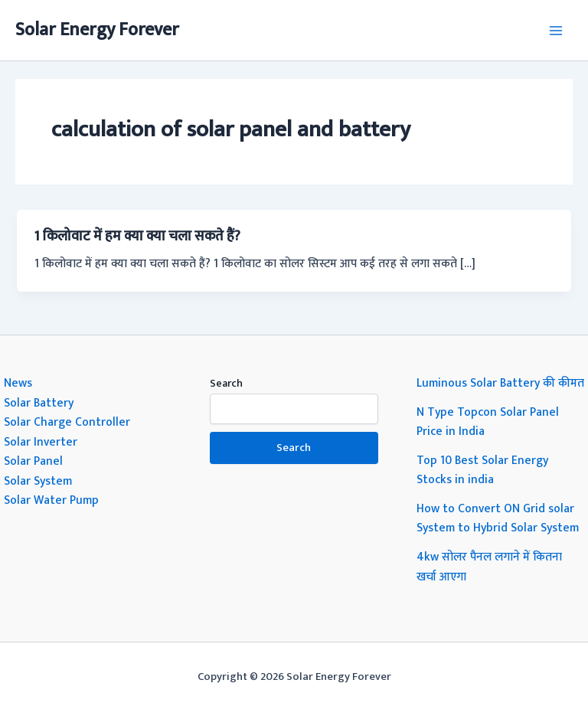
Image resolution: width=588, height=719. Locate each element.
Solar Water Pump (51, 500)
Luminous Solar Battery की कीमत (500, 383)
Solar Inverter (41, 442)
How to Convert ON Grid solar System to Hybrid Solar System (498, 518)
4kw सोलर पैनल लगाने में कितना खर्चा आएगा (489, 567)
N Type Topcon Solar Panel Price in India (488, 422)
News (18, 383)
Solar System (38, 481)
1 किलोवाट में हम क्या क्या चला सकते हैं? (137, 236)
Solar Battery (39, 403)
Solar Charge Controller (67, 422)
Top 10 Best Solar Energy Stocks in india (482, 470)
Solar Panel (33, 461)
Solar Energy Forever (97, 30)
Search (226, 383)
